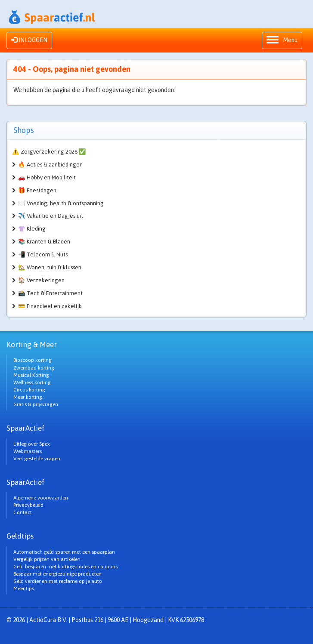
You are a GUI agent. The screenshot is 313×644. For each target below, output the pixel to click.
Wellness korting (32, 382)
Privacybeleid (28, 505)
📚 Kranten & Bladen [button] (44, 242)
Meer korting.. (29, 397)
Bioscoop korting (33, 360)
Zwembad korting (34, 368)
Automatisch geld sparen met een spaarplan (64, 552)
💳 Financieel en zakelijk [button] (50, 306)
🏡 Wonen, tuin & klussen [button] (50, 267)
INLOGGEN (29, 40)
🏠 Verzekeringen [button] (41, 280)
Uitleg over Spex (32, 444)
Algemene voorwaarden (41, 498)
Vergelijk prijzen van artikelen (47, 559)
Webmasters (28, 451)
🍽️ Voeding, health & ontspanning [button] (61, 203)
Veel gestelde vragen (37, 459)
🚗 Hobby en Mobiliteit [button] (47, 177)
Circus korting (29, 390)
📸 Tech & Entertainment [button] (50, 293)
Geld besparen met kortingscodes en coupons (65, 567)
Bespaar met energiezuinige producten (57, 574)
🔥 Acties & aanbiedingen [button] (50, 165)
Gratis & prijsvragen (36, 404)
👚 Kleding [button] (32, 229)
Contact (23, 512)
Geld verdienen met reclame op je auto (58, 581)
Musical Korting (31, 375)
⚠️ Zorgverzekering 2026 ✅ (49, 152)
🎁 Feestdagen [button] (37, 190)
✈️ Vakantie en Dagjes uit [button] (51, 216)
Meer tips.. (25, 589)
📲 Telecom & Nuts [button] (43, 254)
